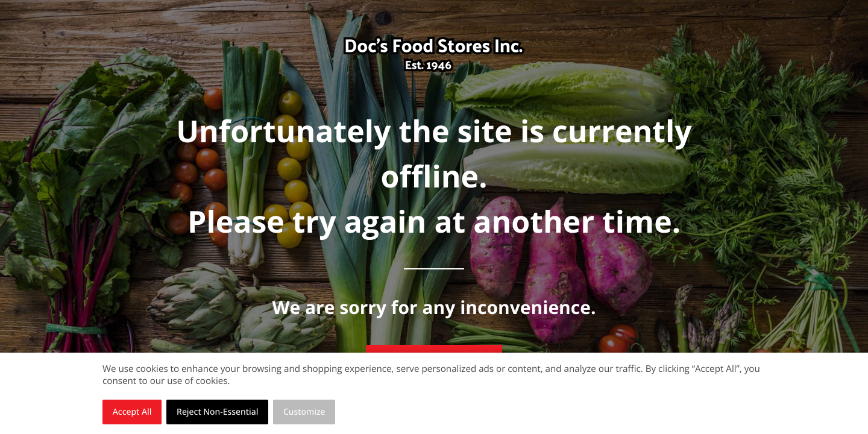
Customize (304, 412)
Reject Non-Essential (217, 412)
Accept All (132, 412)
